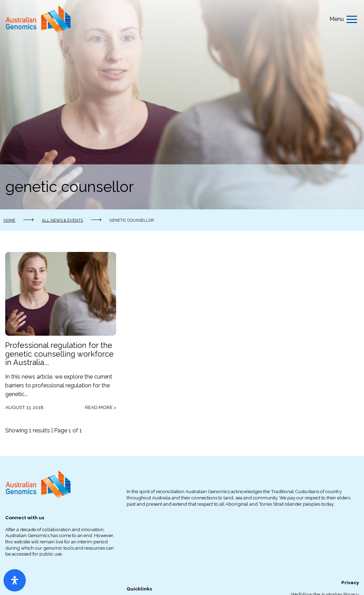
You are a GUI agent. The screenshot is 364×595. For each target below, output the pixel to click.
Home (9, 220)
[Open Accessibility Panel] (15, 580)
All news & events (62, 220)
